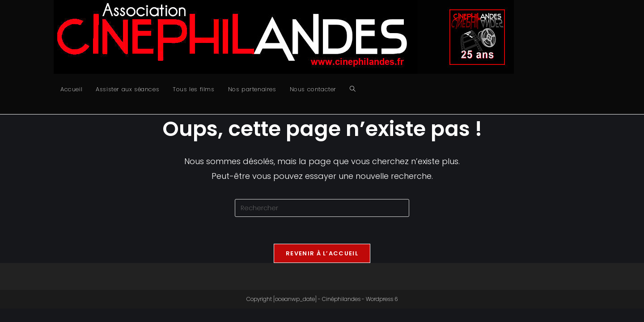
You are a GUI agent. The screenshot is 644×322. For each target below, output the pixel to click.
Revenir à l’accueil (322, 253)
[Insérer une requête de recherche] (322, 208)
